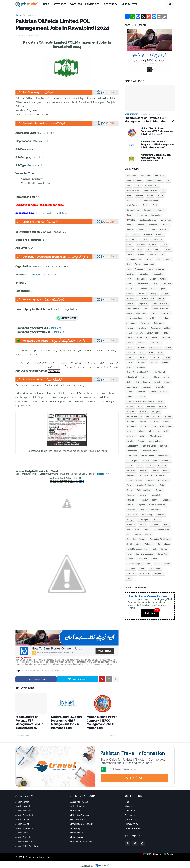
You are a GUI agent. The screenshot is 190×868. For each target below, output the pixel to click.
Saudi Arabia (132, 514)
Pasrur (155, 470)
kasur (142, 352)
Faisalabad (144, 273)
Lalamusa (147, 386)
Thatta (154, 558)
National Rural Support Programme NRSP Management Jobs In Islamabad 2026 (64, 721)
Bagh (155, 205)
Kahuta (130, 337)
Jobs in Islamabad (24, 808)
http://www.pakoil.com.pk (42, 275)
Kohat (145, 377)
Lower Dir (141, 396)
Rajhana (143, 495)
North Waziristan (150, 460)
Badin (146, 205)
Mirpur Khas (154, 431)
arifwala (139, 195)
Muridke (130, 440)
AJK (163, 190)
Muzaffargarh (132, 445)
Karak (168, 347)
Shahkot (160, 514)
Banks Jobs (166, 219)
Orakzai (150, 465)
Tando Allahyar (164, 544)
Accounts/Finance (155, 180)
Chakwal (148, 234)
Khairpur (130, 357)
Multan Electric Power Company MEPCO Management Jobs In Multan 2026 (99, 721)
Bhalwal (130, 229)
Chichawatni (157, 239)
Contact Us (130, 808)
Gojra (155, 283)
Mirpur (141, 431)
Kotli (128, 382)
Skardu (147, 529)
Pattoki (166, 470)
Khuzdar (154, 362)
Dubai (169, 259)
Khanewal (143, 357)
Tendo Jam (163, 553)
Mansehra (131, 421)
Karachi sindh (155, 347)
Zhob (129, 578)
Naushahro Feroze (150, 450)
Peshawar (131, 475)
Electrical (130, 273)
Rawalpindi (60, 671)
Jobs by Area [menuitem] (110, 4)
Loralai (129, 396)
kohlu (166, 377)
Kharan (167, 357)
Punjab (38, 149)
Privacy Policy (131, 822)
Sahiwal (130, 504)
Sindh (137, 529)
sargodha (155, 509)
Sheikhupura (144, 519)
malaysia (156, 411)
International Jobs (134, 318)
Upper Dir (131, 568)
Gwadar (130, 293)
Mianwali (130, 431)
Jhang (129, 332)
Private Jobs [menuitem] (92, 4)
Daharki (168, 249)
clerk (149, 249)
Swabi (129, 544)
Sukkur (148, 534)
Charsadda (131, 239)
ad (168, 180)
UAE (157, 563)
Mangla (168, 416)
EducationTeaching (156, 269)
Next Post (113, 733)
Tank (154, 549)
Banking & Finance (148, 219)
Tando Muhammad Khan (137, 549)
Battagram (153, 224)
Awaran (130, 200)
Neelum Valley (148, 455)
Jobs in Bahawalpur (24, 839)
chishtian (141, 244)
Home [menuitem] (46, 4)
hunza (129, 313)
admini (138, 185)
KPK (137, 382)
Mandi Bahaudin (153, 416)
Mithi (166, 431)
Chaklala (136, 234)
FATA (129, 278)
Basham (140, 224)
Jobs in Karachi (23, 804)
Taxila (129, 553)
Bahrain (162, 210)
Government (35, 165)
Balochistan (142, 215)
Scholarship (147, 514)
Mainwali (151, 406)
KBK (151, 352)
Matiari (166, 421)
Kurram (147, 382)
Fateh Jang (141, 278)
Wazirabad (145, 573)
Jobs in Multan (22, 817)
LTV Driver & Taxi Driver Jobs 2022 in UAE (145, 401)
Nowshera (166, 460)
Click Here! (55, 328)
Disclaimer (130, 813)
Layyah (153, 391)
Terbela (130, 558)
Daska (129, 254)
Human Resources (160, 308)
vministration (155, 568)
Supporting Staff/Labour (160, 539)
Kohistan (156, 377)
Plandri (139, 480)
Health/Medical (133, 308)
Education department (144, 264)
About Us (129, 804)
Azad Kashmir (133, 205)
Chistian (153, 244)
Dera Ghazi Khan (157, 254)
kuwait (157, 382)
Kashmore (131, 352)
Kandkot (130, 347)
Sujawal (137, 534)
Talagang (149, 544)
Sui (128, 534)
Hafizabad (142, 293)
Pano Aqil (144, 470)
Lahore (167, 382)
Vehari (142, 568)
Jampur (130, 328)
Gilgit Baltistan (142, 283)
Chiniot (129, 244)
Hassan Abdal (148, 298)
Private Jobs (164, 480)
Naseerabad (132, 450)
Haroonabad (132, 298)
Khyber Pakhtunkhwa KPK (138, 372)
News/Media (164, 455)
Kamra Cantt (155, 342)
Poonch (150, 480)
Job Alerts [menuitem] (130, 4)
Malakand (131, 411)
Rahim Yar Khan (144, 490)
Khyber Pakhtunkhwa (136, 367)
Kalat (139, 337)
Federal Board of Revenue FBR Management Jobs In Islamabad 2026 (30, 720)
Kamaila (130, 342)
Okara (140, 465)
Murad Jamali (156, 436)
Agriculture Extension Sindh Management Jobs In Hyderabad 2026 (156, 157)
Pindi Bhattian (146, 475)
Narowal (164, 445)
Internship (151, 318)
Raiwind (159, 490)
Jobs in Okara (22, 830)
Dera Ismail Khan (134, 259)
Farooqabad (158, 273)
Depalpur (141, 254)
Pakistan (162, 465)
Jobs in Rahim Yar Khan (27, 844)
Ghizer (153, 278)
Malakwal (143, 411)
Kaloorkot (166, 337)
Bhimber (142, 229)
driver (159, 259)
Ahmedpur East (150, 190)
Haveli (161, 298)
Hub (146, 308)
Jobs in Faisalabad (24, 813)
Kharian (130, 362)
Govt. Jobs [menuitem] (76, 4)
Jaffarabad (158, 323)
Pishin (129, 480)
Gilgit (129, 283)
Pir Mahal (160, 475)
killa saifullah (132, 377)
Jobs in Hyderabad (24, 826)
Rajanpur (130, 495)
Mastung (155, 421)
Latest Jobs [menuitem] (60, 4)
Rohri (155, 499)
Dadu (158, 249)
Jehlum (167, 328)
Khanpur (155, 357)
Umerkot (167, 563)
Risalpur (144, 499)
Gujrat (154, 288)
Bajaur (129, 215)
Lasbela (142, 391)
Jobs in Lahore (22, 800)
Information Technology (160, 313)
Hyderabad (141, 313)
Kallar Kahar (152, 337)
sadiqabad (166, 499)
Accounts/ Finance (134, 180)
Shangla (130, 519)
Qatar (162, 485)
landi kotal (160, 386)
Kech (160, 352)
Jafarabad (145, 323)
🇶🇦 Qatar (157, 855)
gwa (163, 288)
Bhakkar (166, 224)
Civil (140, 249)
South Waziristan (162, 529)
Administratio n (152, 185)
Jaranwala (155, 328)
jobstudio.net (103, 474)
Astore (150, 195)
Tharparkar (142, 558)
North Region (132, 460)
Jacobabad (131, 323)
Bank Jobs (156, 215)
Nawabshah (132, 455)
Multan (143, 436)
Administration (29, 15)
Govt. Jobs (41, 671)
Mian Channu (166, 426)
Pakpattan (131, 470)
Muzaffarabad (155, 440)
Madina (130, 406)
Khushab (142, 362)
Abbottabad (145, 175)
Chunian (130, 249)
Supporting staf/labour (136, 539)
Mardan (143, 421)
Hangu (154, 293)
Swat (138, 544)
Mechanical (131, 426)
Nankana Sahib (149, 445)
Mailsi (140, 406)
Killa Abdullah (160, 372)
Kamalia (142, 342)
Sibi (128, 529)
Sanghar (143, 509)
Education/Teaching (135, 269)
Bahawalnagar (133, 210)
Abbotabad (131, 175)
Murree (141, 440)
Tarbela (164, 549)
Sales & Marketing (157, 504)
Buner (152, 229)
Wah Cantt (131, 573)
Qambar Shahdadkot (146, 485)
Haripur (165, 293)
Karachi (142, 347)
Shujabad (155, 524)
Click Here (79, 478)
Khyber (165, 362)
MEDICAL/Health (148, 426)
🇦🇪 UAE (146, 855)
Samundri (131, 509)
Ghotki (163, 278)
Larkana (130, 391)
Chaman (160, 234)
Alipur (129, 195)
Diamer (149, 259)
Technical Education (145, 553)
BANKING (131, 219)
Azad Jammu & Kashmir (148, 200)
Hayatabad (143, 303)
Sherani (157, 519)
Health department (161, 303)
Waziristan (159, 573)
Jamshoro (142, 328)
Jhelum (139, 332)
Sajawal (141, 504)
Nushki (129, 465)
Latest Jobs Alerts (133, 826)
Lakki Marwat (132, 386)
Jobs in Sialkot (22, 822)
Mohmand (131, 436)
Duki (128, 264)
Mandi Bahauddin (134, 416)
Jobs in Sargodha (23, 835)
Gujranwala (142, 288)
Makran (162, 406)
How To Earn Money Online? (51, 213)
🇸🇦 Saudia (170, 855)
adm (128, 185)
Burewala (164, 229)
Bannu (129, 224)
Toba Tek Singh (133, 563)
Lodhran (164, 391)
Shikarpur (131, 524)
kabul (166, 332)
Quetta (129, 490)
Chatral (144, 239)
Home (18, 15)
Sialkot (166, 524)
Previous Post (23, 733)
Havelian (130, 303)
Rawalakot (155, 495)
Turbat (147, 563)
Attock (160, 195)
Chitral (164, 244)
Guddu (129, 288)
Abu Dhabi (160, 175)
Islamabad (164, 318)
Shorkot (143, 524)
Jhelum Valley (153, 332)
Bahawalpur (149, 210)
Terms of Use (131, 817)
